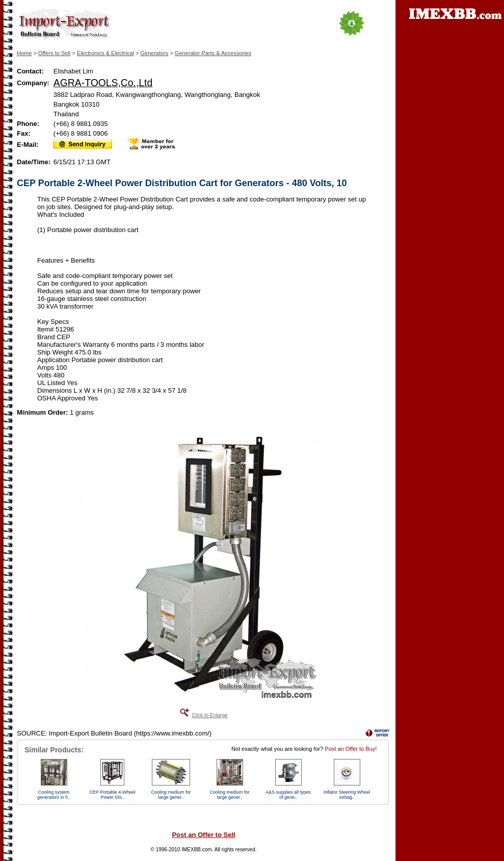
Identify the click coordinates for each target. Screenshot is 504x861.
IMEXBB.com (196, 850)
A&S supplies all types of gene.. (288, 795)
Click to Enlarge (209, 715)
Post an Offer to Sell (203, 835)
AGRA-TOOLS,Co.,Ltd (103, 83)
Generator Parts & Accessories (213, 53)
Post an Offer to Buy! (351, 749)
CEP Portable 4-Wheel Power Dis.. (112, 795)
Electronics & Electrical (105, 53)
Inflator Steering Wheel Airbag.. (347, 795)
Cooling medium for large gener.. (171, 795)
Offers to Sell (54, 53)
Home (24, 53)
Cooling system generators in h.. (54, 795)
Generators (154, 53)
